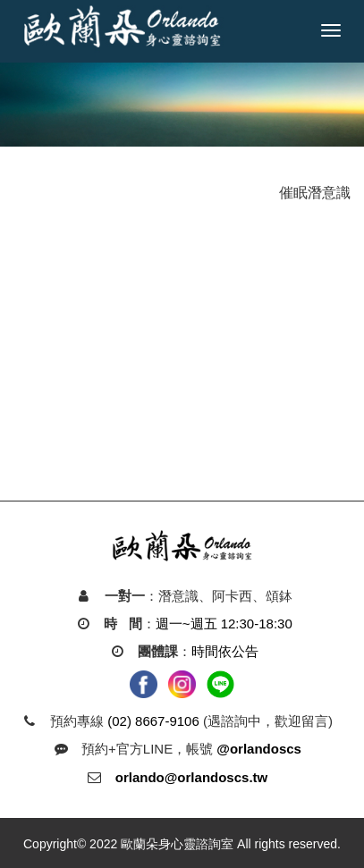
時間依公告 (225, 651)
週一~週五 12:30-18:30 (224, 624)
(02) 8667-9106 (153, 721)
